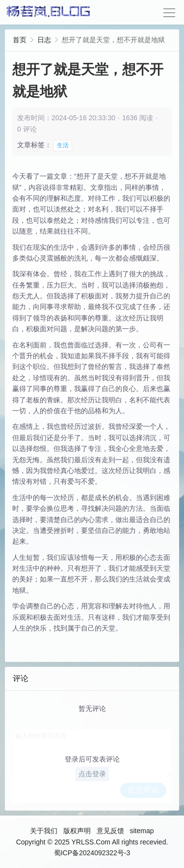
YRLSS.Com (91, 842)
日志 (44, 40)
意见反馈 (110, 831)
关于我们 (44, 831)
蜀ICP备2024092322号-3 (92, 853)
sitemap (142, 831)
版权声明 (77, 831)
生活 (63, 145)
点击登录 (92, 774)
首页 (20, 40)
